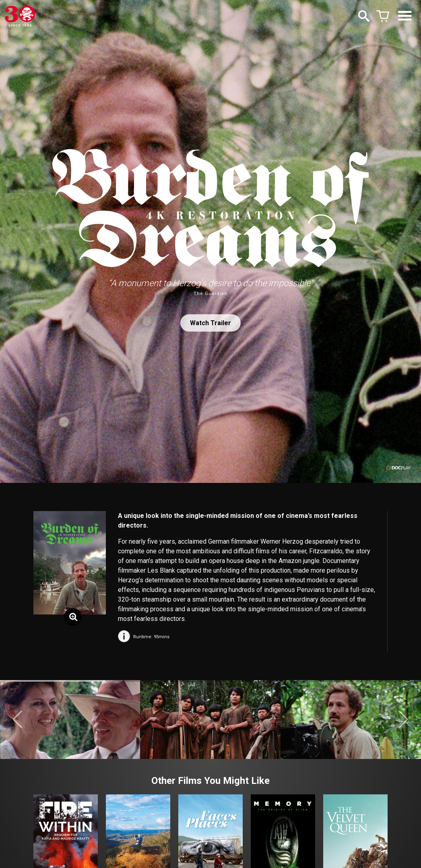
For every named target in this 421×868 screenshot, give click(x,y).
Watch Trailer (210, 323)
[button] (18, 720)
